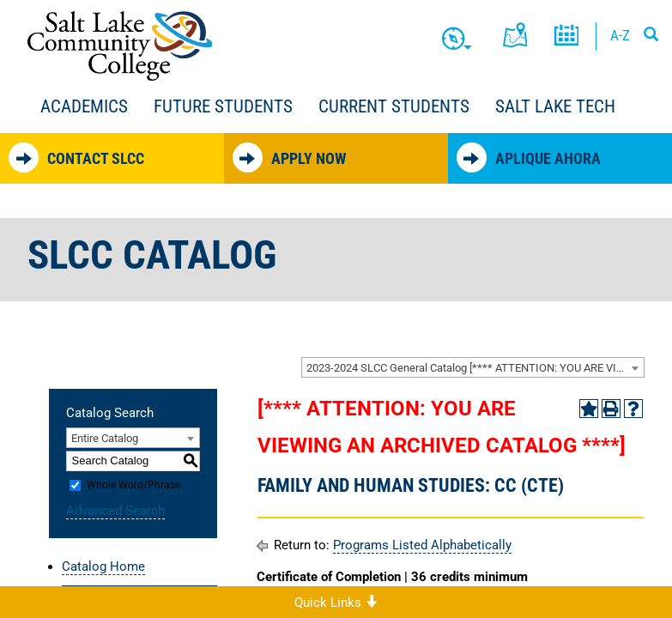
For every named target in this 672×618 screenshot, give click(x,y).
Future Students (223, 106)
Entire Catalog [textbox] (105, 438)
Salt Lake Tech (555, 106)
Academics (84, 106)
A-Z (620, 35)
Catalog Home (103, 566)
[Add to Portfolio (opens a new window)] (589, 409)
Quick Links (336, 603)
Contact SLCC (76, 158)
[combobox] (473, 367)
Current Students (394, 106)
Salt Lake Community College (120, 46)
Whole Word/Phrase (133, 485)
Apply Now (289, 158)
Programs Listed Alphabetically (422, 545)
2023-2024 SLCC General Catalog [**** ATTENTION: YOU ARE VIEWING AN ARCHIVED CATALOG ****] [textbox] (475, 368)
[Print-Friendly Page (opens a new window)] (611, 409)
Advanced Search (115, 511)
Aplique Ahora (529, 158)
